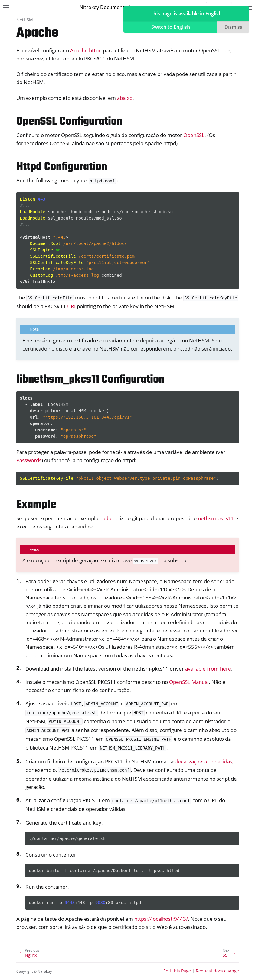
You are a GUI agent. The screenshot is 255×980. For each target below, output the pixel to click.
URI (71, 306)
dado (105, 518)
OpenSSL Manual (189, 682)
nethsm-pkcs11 (216, 518)
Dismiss (233, 27)
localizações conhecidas (205, 761)
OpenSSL (194, 135)
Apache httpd (86, 50)
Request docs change (217, 971)
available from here (208, 669)
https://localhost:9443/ (161, 919)
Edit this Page (177, 971)
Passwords (29, 460)
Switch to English (171, 27)
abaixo (125, 98)
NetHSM (25, 20)
